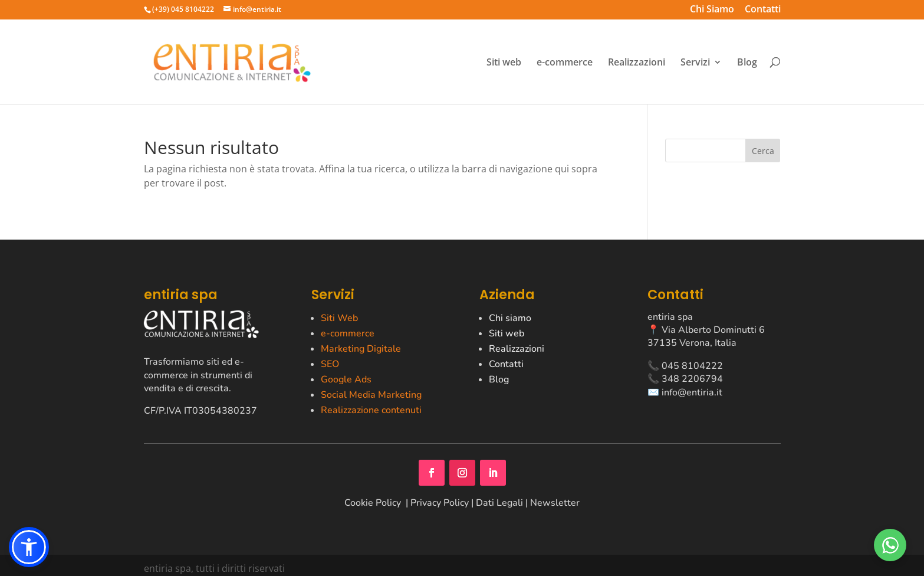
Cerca (763, 151)
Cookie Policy (374, 503)
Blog (747, 63)
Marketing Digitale (361, 349)
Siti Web (339, 318)
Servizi (695, 63)
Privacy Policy (440, 503)
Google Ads (346, 379)
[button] (29, 547)
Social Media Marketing (371, 395)
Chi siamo (510, 318)
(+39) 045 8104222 (183, 9)
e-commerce (565, 63)
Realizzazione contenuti (371, 410)
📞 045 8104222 (685, 366)
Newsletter (555, 503)
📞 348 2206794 (685, 379)
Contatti (763, 10)
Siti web (504, 63)
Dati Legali (499, 503)
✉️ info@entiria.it (685, 392)
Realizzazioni (637, 63)
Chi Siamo (712, 10)
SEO (330, 364)
